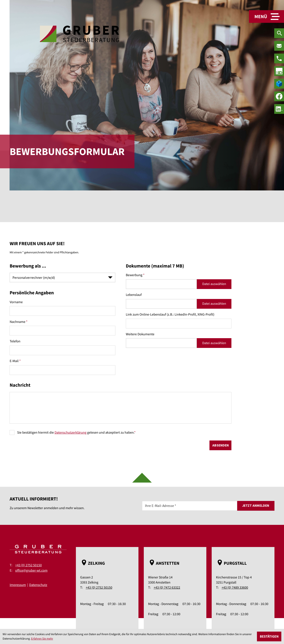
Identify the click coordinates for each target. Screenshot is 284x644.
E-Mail (15, 361)
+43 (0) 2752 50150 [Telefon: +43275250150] (28, 565)
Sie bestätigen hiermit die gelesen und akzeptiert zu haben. (76, 433)
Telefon (15, 341)
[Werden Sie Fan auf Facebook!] (279, 96)
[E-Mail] (190, 506)
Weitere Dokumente (140, 334)
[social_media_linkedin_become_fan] (279, 109)
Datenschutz (38, 585)
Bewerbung (135, 275)
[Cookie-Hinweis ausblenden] (269, 636)
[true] (279, 71)
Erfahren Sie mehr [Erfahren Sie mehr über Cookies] (42, 639)
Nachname (18, 322)
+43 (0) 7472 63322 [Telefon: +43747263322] (167, 588)
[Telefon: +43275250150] (279, 58)
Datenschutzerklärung (71, 433)
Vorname (16, 302)
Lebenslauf (134, 295)
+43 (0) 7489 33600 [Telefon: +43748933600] (235, 588)
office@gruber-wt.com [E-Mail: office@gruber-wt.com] (31, 571)
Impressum (18, 585)
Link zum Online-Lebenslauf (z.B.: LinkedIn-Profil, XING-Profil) (170, 315)
